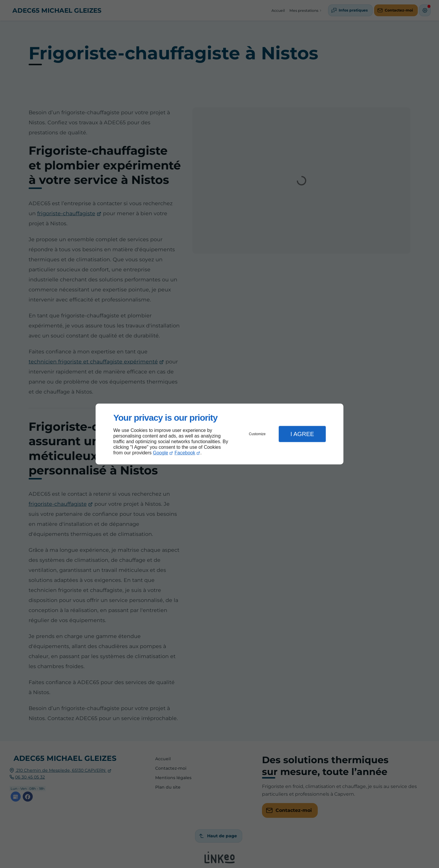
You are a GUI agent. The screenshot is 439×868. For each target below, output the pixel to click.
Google (160, 453)
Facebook (185, 453)
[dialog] (219, 434)
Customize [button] (257, 434)
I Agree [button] (302, 434)
